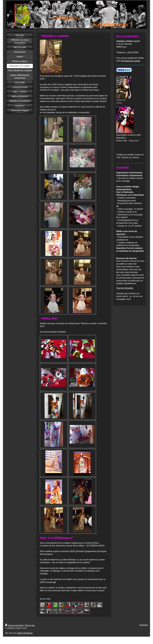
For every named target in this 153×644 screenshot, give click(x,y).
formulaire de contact (131, 61)
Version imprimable (14, 625)
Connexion (144, 625)
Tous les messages (125, 288)
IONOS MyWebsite (25, 633)
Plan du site (30, 625)
